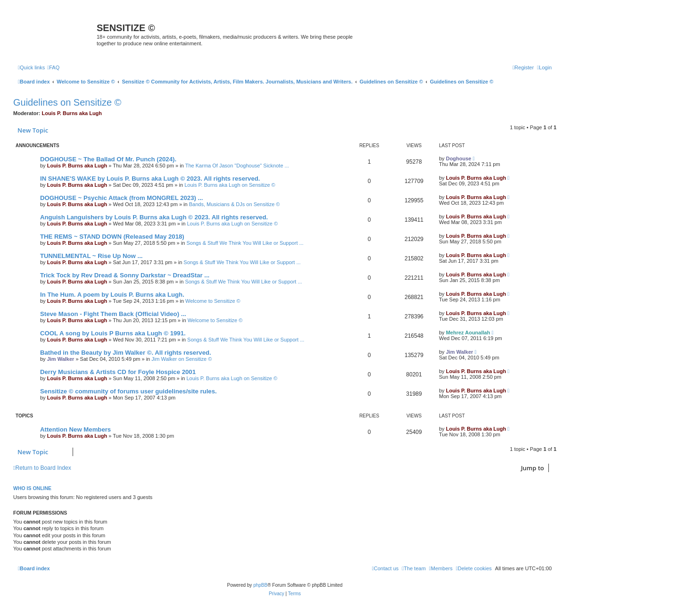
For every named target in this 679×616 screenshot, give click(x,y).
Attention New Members (75, 429)
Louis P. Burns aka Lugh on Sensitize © (230, 185)
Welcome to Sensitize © (213, 301)
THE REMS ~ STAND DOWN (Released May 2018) (112, 237)
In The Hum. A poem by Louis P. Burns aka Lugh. (112, 295)
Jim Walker (61, 359)
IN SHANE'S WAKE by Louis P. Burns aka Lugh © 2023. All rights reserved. (150, 179)
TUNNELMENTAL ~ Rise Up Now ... (91, 256)
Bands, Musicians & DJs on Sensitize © (235, 204)
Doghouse (459, 158)
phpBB (260, 585)
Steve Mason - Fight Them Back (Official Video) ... (113, 314)
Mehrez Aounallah (468, 333)
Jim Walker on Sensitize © (182, 359)
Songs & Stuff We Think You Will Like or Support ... (245, 243)
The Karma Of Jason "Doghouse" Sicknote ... (237, 166)
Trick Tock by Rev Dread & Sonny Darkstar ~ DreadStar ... (125, 275)
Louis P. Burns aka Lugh (72, 113)
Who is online (32, 488)
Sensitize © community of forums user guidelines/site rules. (128, 391)
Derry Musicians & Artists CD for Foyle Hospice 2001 (118, 372)
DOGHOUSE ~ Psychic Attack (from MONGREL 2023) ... (122, 198)
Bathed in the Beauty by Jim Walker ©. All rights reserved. (126, 353)
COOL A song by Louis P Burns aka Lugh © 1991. (113, 333)
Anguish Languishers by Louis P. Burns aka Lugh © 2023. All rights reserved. (154, 217)
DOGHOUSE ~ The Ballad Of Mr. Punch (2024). (108, 159)
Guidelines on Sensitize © (67, 102)
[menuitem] (53, 67)
